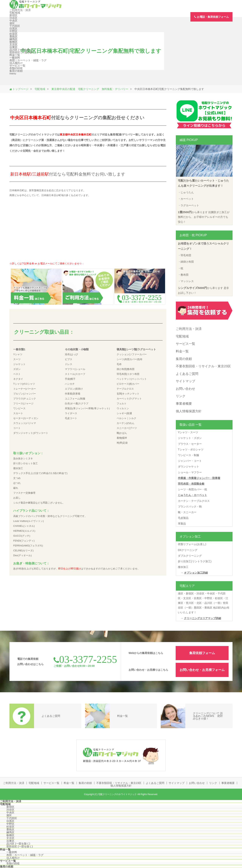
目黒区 (13, 29)
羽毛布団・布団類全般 (191, 484)
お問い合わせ (185, 389)
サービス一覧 (17, 66)
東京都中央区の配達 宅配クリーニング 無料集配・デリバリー (90, 89)
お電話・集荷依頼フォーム (211, 17)
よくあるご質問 (187, 374)
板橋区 (13, 42)
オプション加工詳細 (196, 573)
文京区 (13, 44)
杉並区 (13, 34)
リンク (181, 396)
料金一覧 (15, 55)
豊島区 (13, 36)
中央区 (13, 21)
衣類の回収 (16, 68)
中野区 (13, 31)
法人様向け (16, 63)
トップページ (20, 89)
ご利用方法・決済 (20, 10)
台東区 (13, 47)
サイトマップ (185, 381)
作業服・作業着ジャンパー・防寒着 (199, 478)
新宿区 (13, 15)
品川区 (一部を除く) (21, 50)
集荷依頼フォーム (202, 653)
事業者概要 (184, 404)
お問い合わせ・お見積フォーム (202, 670)
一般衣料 (15, 58)
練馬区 (13, 39)
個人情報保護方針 (189, 411)
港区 (12, 23)
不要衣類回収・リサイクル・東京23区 (203, 366)
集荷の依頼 (16, 71)
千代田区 (15, 26)
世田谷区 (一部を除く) (23, 52)
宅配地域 (15, 13)
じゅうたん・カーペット (192, 495)
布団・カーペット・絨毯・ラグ (28, 60)
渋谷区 (13, 18)
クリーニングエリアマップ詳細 (202, 618)
